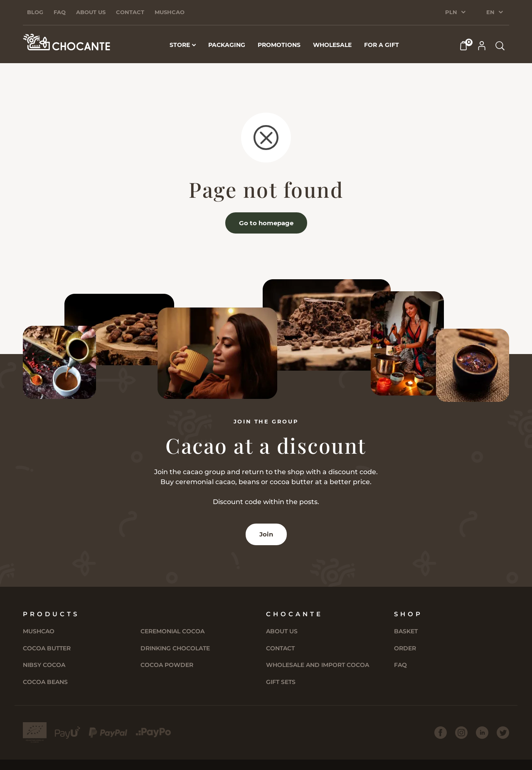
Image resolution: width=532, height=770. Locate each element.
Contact (130, 12)
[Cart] (463, 46)
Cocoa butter (47, 648)
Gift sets (281, 682)
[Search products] (500, 46)
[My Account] (482, 46)
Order (405, 648)
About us (91, 12)
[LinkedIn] (482, 733)
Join (266, 534)
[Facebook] (441, 733)
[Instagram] (461, 733)
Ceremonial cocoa (172, 631)
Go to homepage (266, 223)
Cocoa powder (167, 665)
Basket (406, 631)
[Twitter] (503, 733)
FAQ (60, 12)
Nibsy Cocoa (44, 665)
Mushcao (170, 12)
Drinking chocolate (175, 648)
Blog (35, 12)
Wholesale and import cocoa (318, 665)
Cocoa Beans (45, 682)
